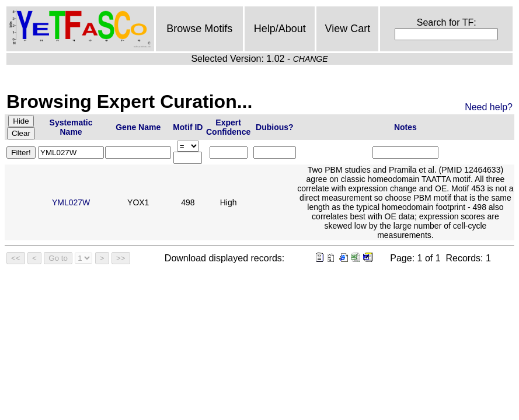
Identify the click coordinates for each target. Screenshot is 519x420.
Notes (405, 127)
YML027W (71, 202)
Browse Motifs (199, 29)
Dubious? (275, 127)
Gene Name (138, 127)
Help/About (280, 29)
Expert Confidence (228, 127)
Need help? (489, 107)
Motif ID (188, 127)
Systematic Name (71, 127)
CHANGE (311, 59)
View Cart (347, 29)
